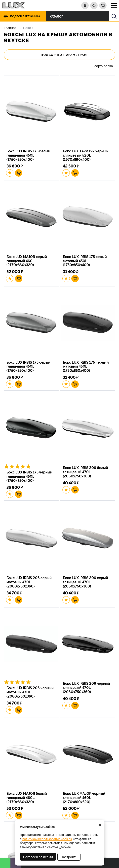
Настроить (69, 857)
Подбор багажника (25, 16)
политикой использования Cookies (47, 839)
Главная (10, 27)
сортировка (104, 66)
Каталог (58, 16)
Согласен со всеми (38, 857)
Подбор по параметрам (59, 55)
